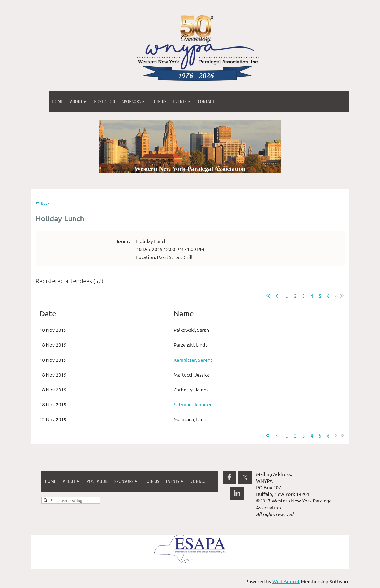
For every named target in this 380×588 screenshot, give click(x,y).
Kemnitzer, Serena (193, 360)
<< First (268, 296)
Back (45, 203)
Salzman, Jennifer (193, 404)
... (286, 296)
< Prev (277, 296)
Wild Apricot (286, 581)
